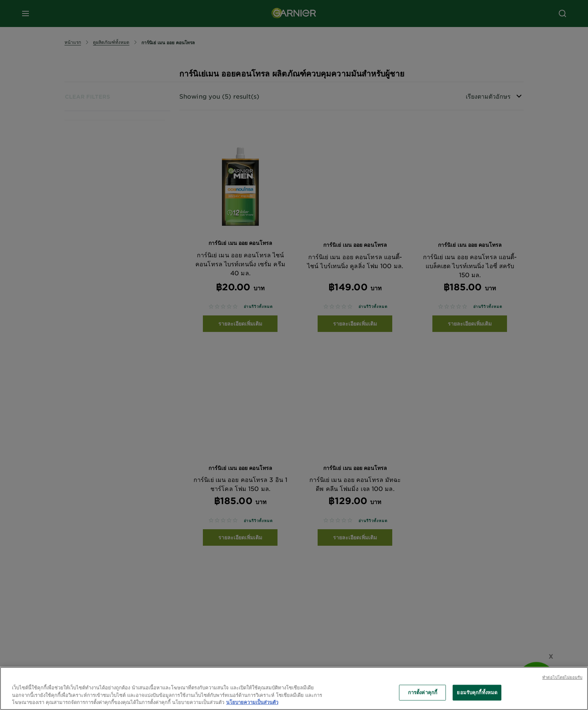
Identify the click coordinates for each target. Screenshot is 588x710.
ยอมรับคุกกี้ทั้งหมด (477, 692)
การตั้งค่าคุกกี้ (423, 692)
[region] (294, 688)
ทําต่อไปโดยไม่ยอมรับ (562, 677)
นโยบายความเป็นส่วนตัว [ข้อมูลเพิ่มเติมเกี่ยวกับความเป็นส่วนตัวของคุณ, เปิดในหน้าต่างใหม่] (252, 702)
